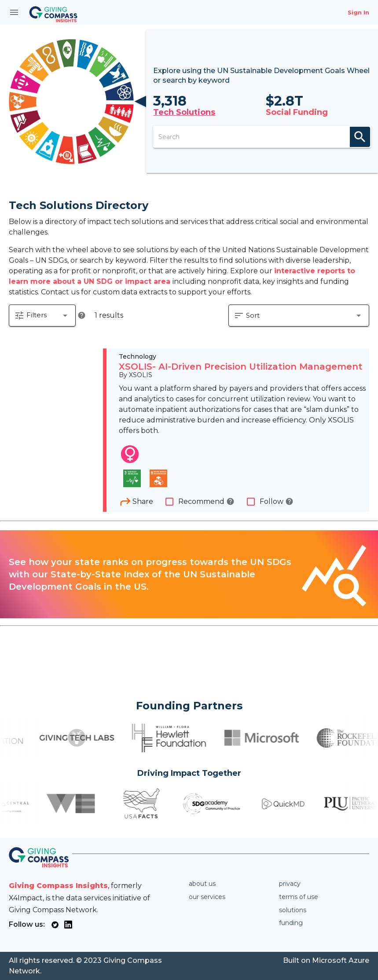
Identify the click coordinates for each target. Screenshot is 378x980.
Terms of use (299, 897)
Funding (291, 923)
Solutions (293, 910)
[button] (42, 316)
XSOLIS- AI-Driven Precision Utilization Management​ (241, 367)
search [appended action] (360, 137)
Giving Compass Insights (58, 886)
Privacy (290, 884)
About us (202, 884)
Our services (207, 897)
